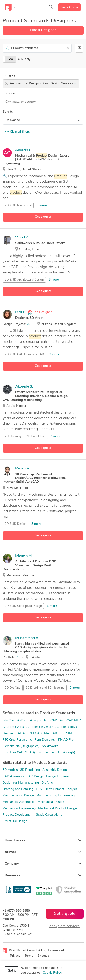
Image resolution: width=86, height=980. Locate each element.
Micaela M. (24, 556)
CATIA (20, 733)
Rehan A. (23, 469)
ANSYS (22, 721)
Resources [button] (43, 875)
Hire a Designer (43, 30)
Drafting (47, 783)
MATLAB (51, 733)
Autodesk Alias (13, 727)
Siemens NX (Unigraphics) (21, 746)
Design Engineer (58, 776)
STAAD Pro (66, 740)
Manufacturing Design (18, 796)
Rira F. (21, 312)
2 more (55, 436)
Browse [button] (43, 852)
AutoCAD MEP (70, 721)
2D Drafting (13, 688)
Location (9, 94)
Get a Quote (69, 7)
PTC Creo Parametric (17, 740)
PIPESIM (66, 733)
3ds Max (9, 721)
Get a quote (43, 217)
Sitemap (43, 956)
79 (28, 324)
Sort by (8, 112)
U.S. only (24, 59)
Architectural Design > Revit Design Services (43, 84)
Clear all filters (18, 132)
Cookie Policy (52, 973)
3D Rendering (30, 770)
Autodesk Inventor (40, 727)
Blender (8, 733)
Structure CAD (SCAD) (19, 753)
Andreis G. (24, 150)
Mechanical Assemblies (19, 802)
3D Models (10, 770)
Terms (29, 956)
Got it (12, 971)
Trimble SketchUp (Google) (56, 753)
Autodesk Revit (66, 727)
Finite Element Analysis (61, 789)
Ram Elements (45, 740)
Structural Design (15, 821)
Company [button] (43, 864)
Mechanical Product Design (58, 808)
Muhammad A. (27, 638)
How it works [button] (43, 840)
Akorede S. (24, 387)
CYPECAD (34, 733)
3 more (42, 205)
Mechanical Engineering (19, 808)
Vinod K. (22, 238)
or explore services (64, 926)
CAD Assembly (13, 776)
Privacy (15, 956)
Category (9, 75)
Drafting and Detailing (18, 789)
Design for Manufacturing (21, 783)
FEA (39, 789)
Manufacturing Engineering (56, 796)
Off (11, 59)
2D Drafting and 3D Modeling (45, 688)
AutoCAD (50, 721)
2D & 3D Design (16, 524)
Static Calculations (49, 815)
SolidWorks (50, 746)
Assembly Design (55, 770)
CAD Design (35, 776)
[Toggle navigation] (10, 7)
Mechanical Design (51, 802)
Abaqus (35, 721)
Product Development (18, 815)
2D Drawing (13, 436)
